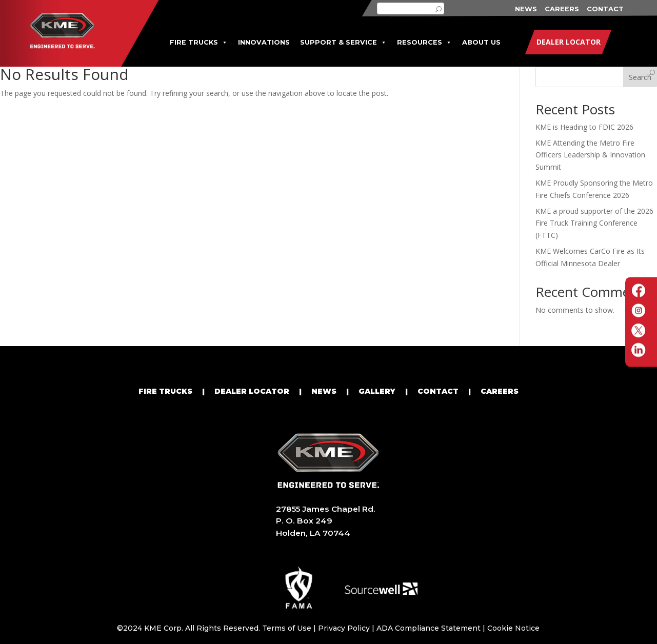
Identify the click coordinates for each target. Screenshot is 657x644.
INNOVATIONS (264, 42)
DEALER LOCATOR (252, 391)
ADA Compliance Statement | (432, 628)
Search (640, 77)
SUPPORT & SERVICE (343, 42)
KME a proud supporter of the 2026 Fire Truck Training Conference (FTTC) (594, 223)
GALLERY (377, 391)
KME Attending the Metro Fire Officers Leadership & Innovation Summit (590, 155)
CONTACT (605, 9)
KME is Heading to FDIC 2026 (584, 127)
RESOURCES (424, 42)
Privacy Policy (344, 628)
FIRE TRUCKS (199, 42)
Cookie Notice (513, 628)
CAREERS (562, 9)
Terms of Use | (290, 628)
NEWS (526, 9)
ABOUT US (481, 42)
